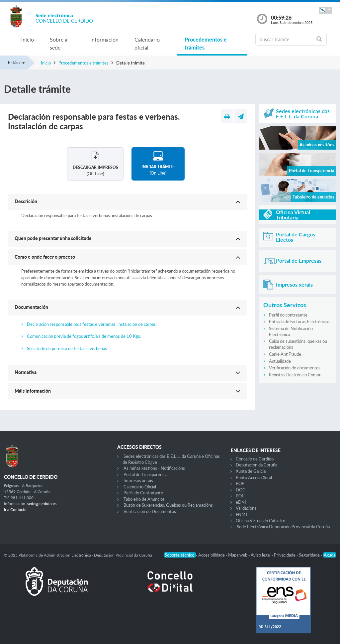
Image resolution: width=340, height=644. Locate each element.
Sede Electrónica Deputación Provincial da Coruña (283, 527)
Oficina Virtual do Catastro (260, 521)
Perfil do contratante (288, 315)
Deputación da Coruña (256, 465)
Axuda (330, 555)
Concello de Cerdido (255, 459)
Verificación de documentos (295, 368)
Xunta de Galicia (251, 471)
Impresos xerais (138, 480)
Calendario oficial (147, 43)
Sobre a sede (59, 43)
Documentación (31, 307)
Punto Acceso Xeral (254, 477)
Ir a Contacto (15, 510)
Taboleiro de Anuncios (144, 499)
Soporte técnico (180, 555)
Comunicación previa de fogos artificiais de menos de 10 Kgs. (84, 336)
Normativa (26, 372)
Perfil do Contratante (143, 493)
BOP (240, 483)
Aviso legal (261, 555)
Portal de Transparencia (145, 474)
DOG (241, 490)
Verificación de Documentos (150, 511)
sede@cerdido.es (42, 504)
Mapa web (238, 555)
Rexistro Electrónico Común (295, 375)
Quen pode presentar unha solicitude (53, 238)
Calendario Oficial (140, 487)
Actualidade (280, 361)
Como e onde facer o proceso (45, 257)
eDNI (241, 502)
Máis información (33, 391)
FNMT (242, 514)
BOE (240, 496)
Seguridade (310, 555)
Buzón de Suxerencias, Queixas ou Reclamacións (168, 505)
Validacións (246, 508)
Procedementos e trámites (206, 43)
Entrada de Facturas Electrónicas (299, 322)
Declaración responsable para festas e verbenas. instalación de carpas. (92, 324)
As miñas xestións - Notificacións (154, 468)
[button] (325, 10)
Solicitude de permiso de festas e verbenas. (67, 348)
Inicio (28, 39)
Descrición (26, 201)
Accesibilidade (212, 555)
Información (104, 39)
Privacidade (285, 555)
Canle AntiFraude (285, 354)
